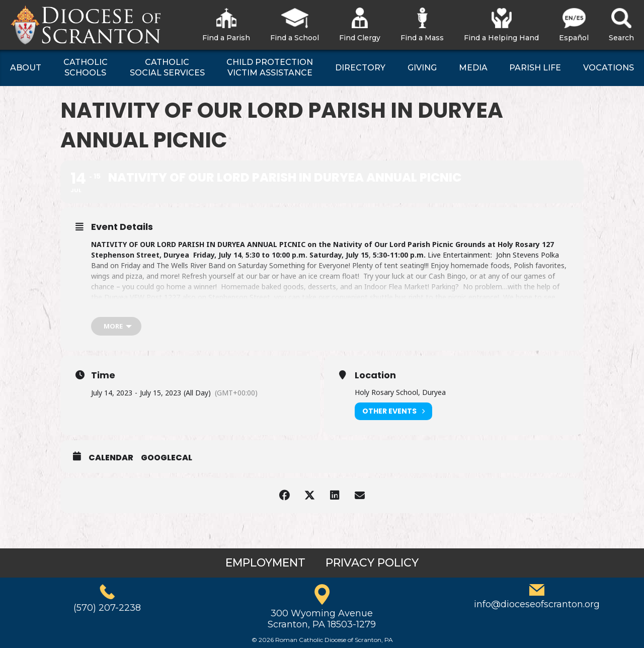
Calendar (111, 458)
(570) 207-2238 (107, 608)
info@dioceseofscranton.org (537, 604)
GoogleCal (167, 458)
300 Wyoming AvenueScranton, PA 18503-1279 (322, 619)
